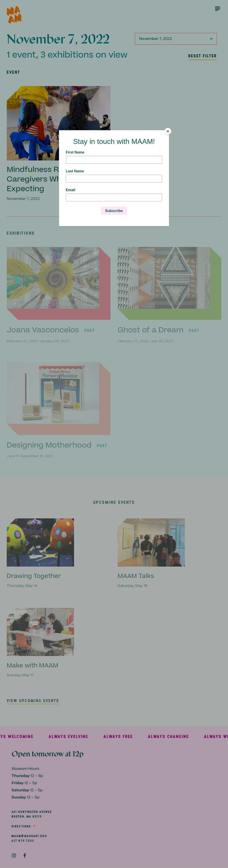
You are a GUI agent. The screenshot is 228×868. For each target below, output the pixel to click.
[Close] (168, 131)
